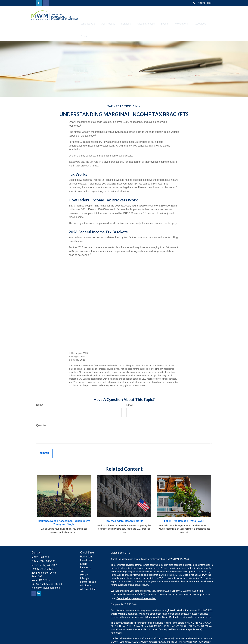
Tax (82, 559)
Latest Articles (88, 570)
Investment (86, 548)
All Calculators (88, 577)
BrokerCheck (182, 547)
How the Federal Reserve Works (124, 509)
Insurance (86, 555)
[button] (95, 18)
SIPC (209, 598)
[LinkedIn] (39, 3)
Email (130, 393)
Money (84, 562)
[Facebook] (46, 3)
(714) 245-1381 (203, 3)
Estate (84, 552)
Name (40, 393)
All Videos (86, 573)
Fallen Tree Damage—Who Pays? (184, 509)
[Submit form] (44, 441)
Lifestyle (85, 566)
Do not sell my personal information (136, 586)
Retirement (86, 544)
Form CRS (124, 541)
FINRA (202, 598)
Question (42, 413)
